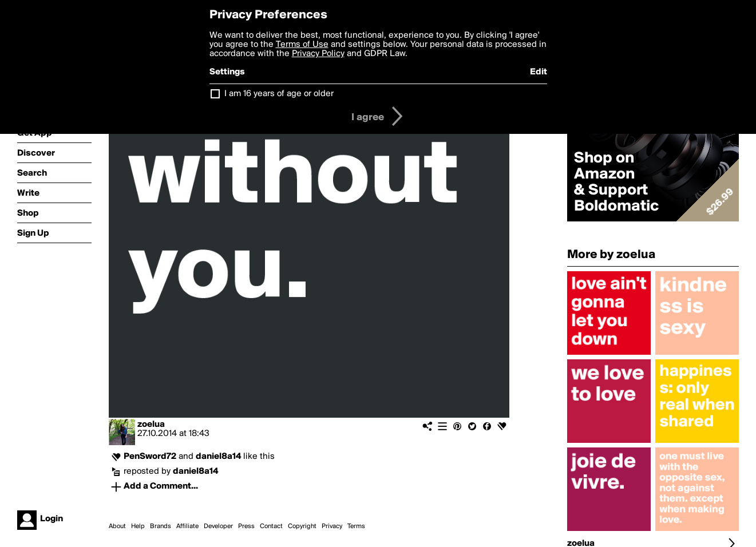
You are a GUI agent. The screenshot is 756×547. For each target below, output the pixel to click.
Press (246, 526)
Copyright (302, 526)
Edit (539, 72)
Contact (271, 526)
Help (138, 526)
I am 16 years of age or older (279, 94)
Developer (218, 526)
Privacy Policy (318, 54)
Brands (161, 526)
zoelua (151, 425)
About (117, 526)
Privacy (332, 526)
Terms (356, 526)
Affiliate (187, 526)
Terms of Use (302, 45)
